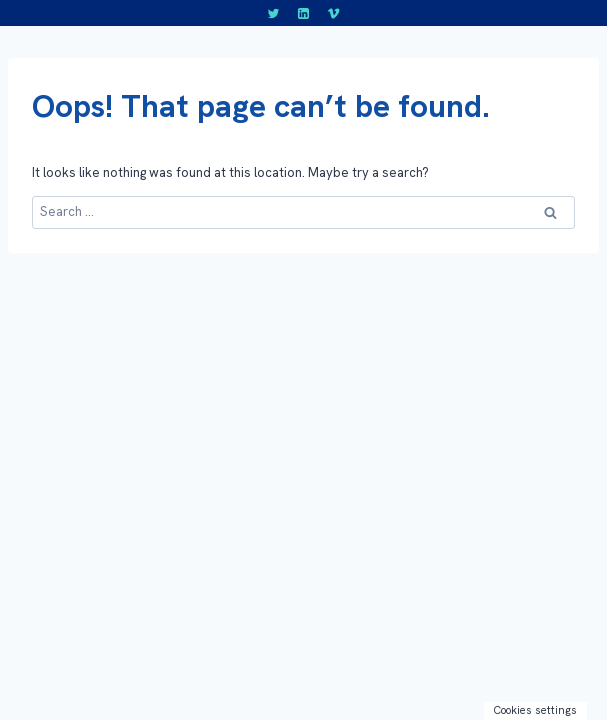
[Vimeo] (333, 13)
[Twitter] (274, 13)
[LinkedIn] (304, 13)
